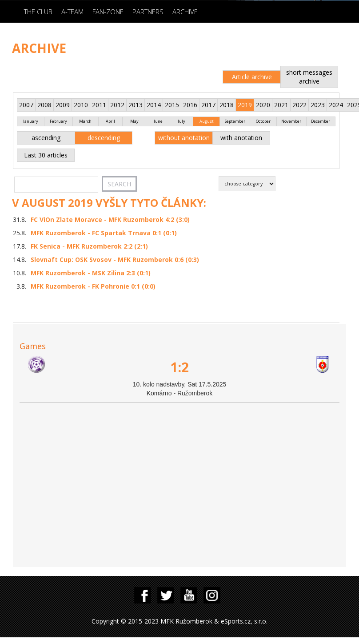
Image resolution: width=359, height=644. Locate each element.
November (291, 121)
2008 (44, 105)
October (263, 121)
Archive (185, 12)
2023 (318, 105)
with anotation (241, 138)
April (110, 121)
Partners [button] (148, 12)
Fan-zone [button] (108, 12)
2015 (172, 105)
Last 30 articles (46, 155)
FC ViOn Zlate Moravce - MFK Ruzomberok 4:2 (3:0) (110, 219)
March (85, 121)
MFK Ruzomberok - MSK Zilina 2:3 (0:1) (91, 273)
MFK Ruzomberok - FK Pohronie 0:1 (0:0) (93, 286)
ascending (46, 138)
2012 (117, 105)
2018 (227, 105)
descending (104, 138)
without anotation (184, 138)
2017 (208, 105)
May (134, 121)
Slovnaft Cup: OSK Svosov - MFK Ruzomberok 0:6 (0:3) (115, 260)
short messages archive (309, 77)
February (58, 121)
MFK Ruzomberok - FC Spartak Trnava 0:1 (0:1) (104, 233)
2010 (81, 105)
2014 (154, 105)
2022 (299, 105)
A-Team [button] (72, 12)
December (321, 121)
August (207, 121)
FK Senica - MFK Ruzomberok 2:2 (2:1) (89, 246)
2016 (190, 105)
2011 (99, 105)
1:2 (179, 367)
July (181, 121)
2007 (26, 105)
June (158, 121)
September (235, 121)
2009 (63, 105)
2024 (336, 105)
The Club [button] (38, 12)
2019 (245, 105)
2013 (136, 105)
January (31, 121)
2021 (281, 105)
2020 (263, 105)
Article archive (252, 77)
